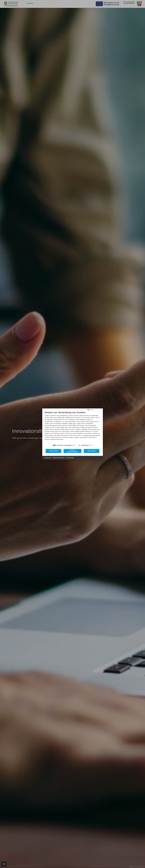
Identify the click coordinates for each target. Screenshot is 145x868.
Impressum (48, 458)
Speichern (54, 451)
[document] (73, 427)
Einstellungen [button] (70, 458)
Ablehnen (92, 451)
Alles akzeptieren (72, 451)
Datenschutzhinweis (59, 458)
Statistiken (85, 445)
